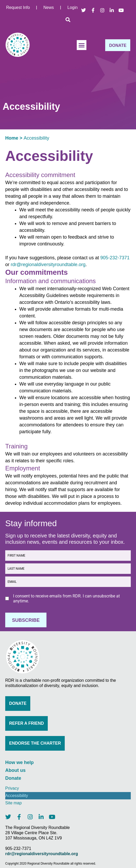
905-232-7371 (115, 258)
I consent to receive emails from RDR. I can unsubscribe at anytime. (66, 598)
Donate (13, 778)
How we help (19, 762)
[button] (68, 20)
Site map (13, 803)
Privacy (12, 788)
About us (15, 770)
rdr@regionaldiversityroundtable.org (48, 265)
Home (12, 138)
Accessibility (17, 796)
